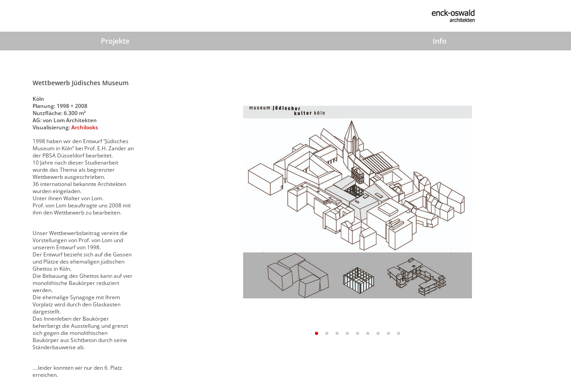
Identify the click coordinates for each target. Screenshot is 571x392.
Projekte (115, 41)
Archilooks (85, 127)
